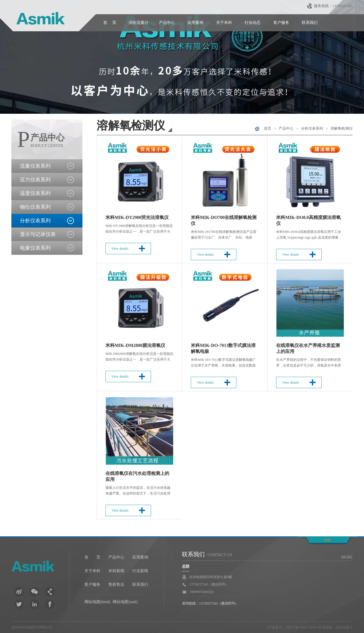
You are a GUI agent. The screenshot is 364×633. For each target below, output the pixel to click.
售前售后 (116, 585)
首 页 (110, 23)
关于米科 (224, 23)
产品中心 (167, 23)
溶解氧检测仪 (342, 128)
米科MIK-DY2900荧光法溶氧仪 (137, 217)
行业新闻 (140, 571)
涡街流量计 (138, 23)
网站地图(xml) (125, 602)
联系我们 (310, 23)
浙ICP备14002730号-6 (302, 627)
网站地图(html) (97, 602)
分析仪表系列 (312, 128)
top (327, 540)
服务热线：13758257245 (333, 6)
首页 (268, 128)
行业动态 (253, 23)
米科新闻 (116, 571)
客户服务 (281, 23)
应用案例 (195, 23)
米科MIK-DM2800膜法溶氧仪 (135, 345)
